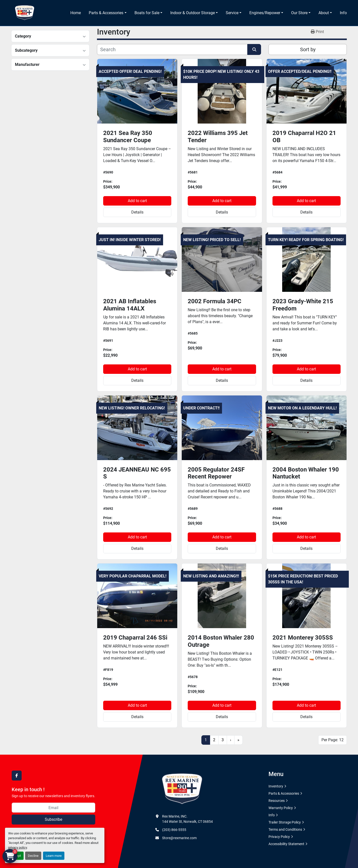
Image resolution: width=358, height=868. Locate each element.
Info (343, 13)
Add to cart (137, 201)
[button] (108, 13)
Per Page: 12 (333, 740)
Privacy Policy (279, 837)
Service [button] (232, 13)
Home (76, 13)
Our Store (299, 13)
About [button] (324, 13)
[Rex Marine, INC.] (182, 789)
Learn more (54, 856)
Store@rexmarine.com (179, 838)
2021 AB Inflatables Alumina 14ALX (130, 305)
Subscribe (53, 819)
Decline (33, 856)
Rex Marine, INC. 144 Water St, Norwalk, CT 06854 (187, 819)
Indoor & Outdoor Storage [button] (193, 13)
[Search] (172, 49)
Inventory (276, 786)
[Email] (53, 808)
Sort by (308, 49)
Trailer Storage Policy (285, 822)
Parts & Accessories (106, 13)
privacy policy (18, 847)
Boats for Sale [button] (147, 13)
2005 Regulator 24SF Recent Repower (216, 473)
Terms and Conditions (285, 829)
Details (137, 212)
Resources (277, 801)
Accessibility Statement (286, 844)
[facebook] (17, 776)
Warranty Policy (281, 808)
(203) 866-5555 (174, 830)
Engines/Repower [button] (265, 13)
